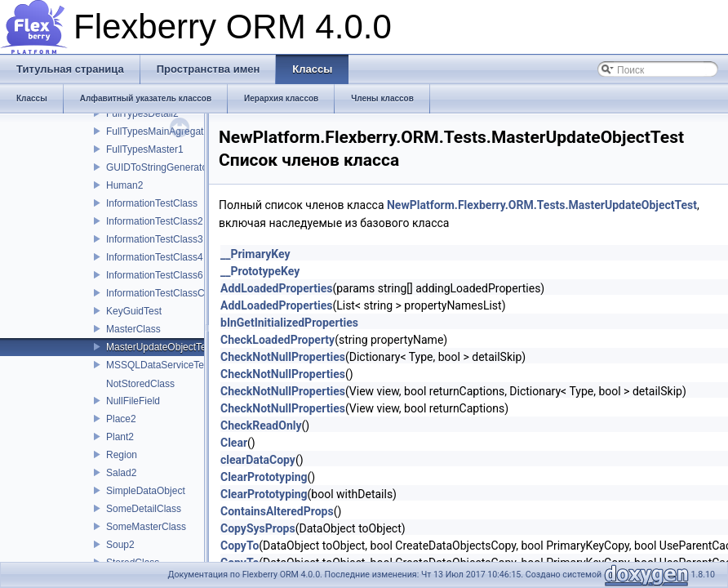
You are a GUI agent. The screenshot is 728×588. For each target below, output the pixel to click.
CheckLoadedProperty (277, 340)
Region (122, 455)
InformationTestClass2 (155, 221)
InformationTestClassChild (163, 293)
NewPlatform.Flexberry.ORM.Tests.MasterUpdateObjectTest (542, 205)
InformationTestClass (152, 203)
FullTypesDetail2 (142, 114)
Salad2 (121, 473)
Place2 (121, 419)
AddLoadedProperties (276, 288)
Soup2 (120, 545)
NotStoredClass (140, 384)
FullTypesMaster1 (145, 149)
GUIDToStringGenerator (158, 167)
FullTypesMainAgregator (159, 131)
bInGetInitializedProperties (289, 323)
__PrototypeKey (260, 271)
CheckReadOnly (261, 425)
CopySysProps (258, 528)
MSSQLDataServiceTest (159, 365)
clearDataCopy (258, 460)
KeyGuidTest (134, 311)
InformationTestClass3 (155, 239)
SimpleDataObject (146, 491)
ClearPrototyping (264, 477)
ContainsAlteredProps (277, 511)
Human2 (124, 185)
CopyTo (240, 546)
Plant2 (120, 437)
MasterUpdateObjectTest (160, 347)
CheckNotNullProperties (283, 357)
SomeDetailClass (144, 509)
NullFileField (133, 401)
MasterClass (133, 329)
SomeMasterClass (146, 527)
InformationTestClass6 (155, 275)
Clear (234, 443)
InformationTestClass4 (155, 257)
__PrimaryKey (255, 254)
